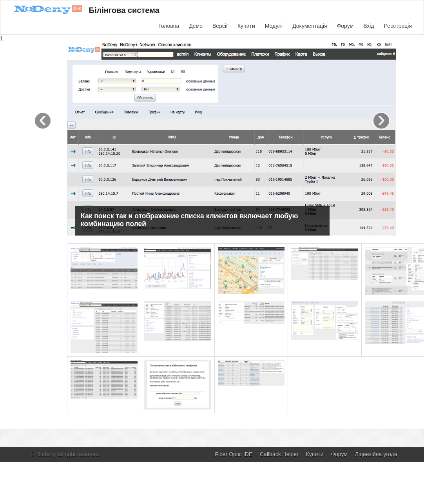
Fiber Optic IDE (234, 454)
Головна (169, 26)
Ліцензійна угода (376, 454)
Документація (310, 26)
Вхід (369, 26)
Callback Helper (279, 454)
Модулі (274, 26)
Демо (196, 26)
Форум (345, 26)
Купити (246, 26)
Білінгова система (84, 11)
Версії (220, 26)
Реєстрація (398, 26)
